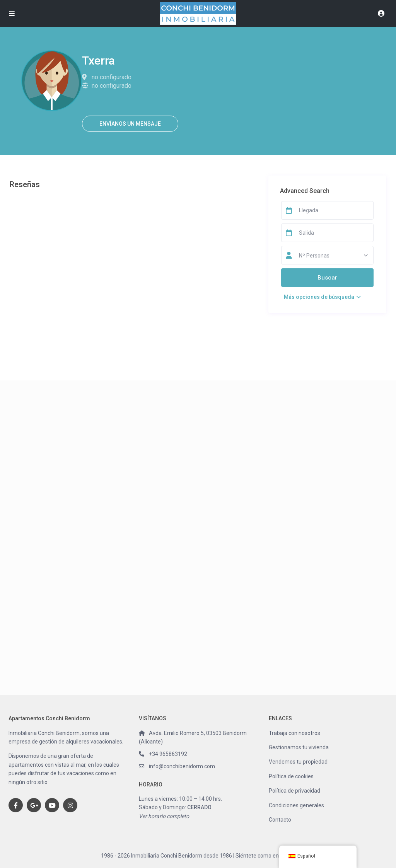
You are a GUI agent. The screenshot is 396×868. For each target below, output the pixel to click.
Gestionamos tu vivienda (299, 747)
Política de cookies (291, 776)
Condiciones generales (296, 805)
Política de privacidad (294, 791)
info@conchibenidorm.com (182, 766)
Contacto (280, 820)
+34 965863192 (168, 754)
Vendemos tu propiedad (298, 762)
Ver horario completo (164, 816)
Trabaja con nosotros (294, 733)
